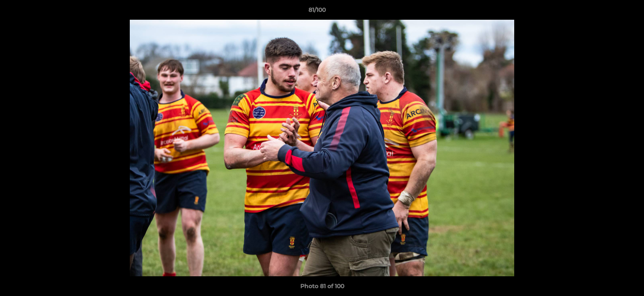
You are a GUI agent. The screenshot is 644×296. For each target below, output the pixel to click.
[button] (609, 12)
